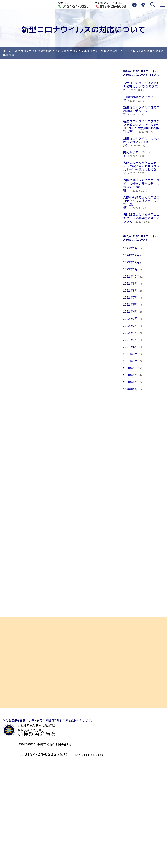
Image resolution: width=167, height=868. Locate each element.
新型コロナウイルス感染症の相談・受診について (141, 111)
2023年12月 (131, 262)
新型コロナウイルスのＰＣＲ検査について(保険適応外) (141, 87)
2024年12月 (131, 255)
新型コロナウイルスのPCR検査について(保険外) (141, 142)
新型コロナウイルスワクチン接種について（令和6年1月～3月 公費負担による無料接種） (142, 127)
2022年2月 (130, 326)
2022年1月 (130, 333)
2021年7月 (130, 340)
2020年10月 (131, 368)
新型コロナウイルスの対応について (38, 51)
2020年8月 (130, 382)
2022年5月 (130, 305)
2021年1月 (130, 361)
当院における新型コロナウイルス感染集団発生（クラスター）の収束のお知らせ (141, 168)
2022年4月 (130, 312)
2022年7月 (130, 298)
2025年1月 (130, 248)
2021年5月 (130, 347)
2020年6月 (130, 389)
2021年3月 (130, 354)
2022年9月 (130, 284)
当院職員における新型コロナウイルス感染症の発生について (141, 218)
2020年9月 (130, 375)
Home (7, 51)
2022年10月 (131, 277)
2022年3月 (130, 319)
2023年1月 (130, 269)
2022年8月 (130, 291)
